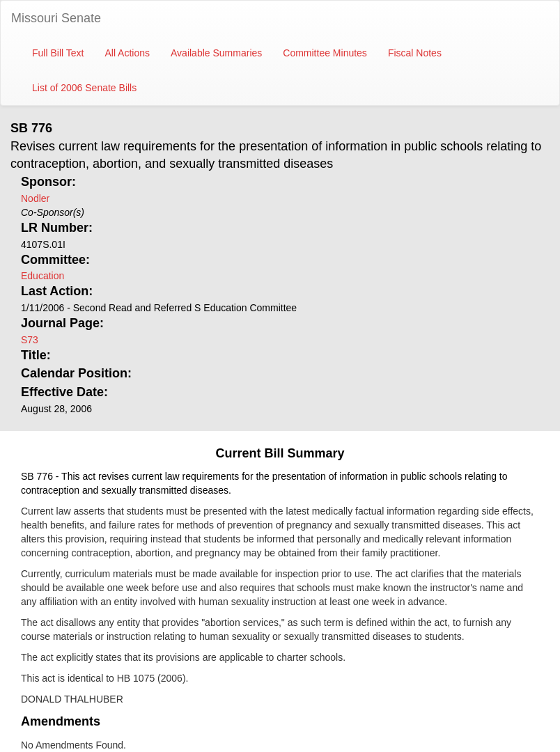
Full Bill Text (58, 53)
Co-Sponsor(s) (53, 212)
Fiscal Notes (415, 53)
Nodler (35, 198)
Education (42, 276)
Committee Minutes (325, 53)
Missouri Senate (56, 18)
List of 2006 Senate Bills (84, 88)
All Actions (127, 53)
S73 (30, 340)
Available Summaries (216, 53)
